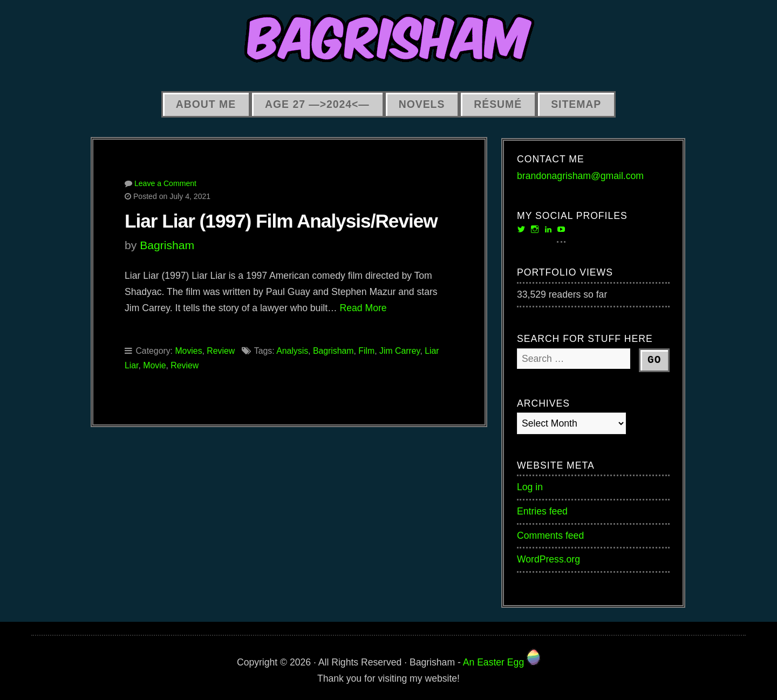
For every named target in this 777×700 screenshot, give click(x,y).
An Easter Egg (502, 662)
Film (366, 351)
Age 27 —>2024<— (317, 104)
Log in (530, 487)
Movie (154, 365)
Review (221, 351)
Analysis (292, 351)
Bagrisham (167, 245)
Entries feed (542, 511)
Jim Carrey (400, 351)
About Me (206, 104)
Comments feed (550, 536)
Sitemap (576, 104)
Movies (188, 351)
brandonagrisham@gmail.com (580, 176)
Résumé (498, 104)
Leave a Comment (165, 183)
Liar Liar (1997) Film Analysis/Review (281, 221)
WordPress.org (548, 559)
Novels (422, 104)
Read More (363, 308)
